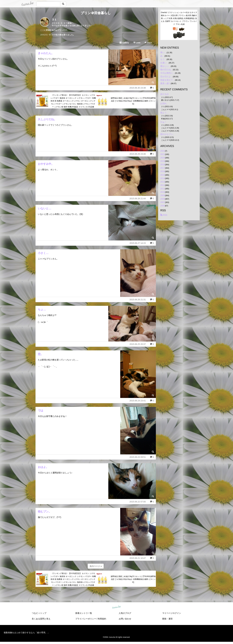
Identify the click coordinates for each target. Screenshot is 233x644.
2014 (163, 178)
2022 (163, 151)
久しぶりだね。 (47, 119)
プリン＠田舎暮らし (96, 13)
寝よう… (164, 113)
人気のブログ (125, 613)
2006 (163, 206)
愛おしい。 (166, 66)
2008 (163, 199)
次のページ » (96, 566)
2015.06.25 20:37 (138, 344)
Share (148, 43)
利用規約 (102, 619)
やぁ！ (163, 122)
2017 (163, 168)
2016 (163, 171)
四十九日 (164, 94)
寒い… (163, 52)
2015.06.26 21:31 (138, 300)
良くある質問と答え (41, 619)
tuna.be (116, 607)
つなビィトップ (39, 613)
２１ (54, 20)
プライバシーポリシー (86, 619)
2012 (163, 185)
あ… (162, 56)
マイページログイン (172, 613)
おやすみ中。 (46, 164)
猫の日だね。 (167, 70)
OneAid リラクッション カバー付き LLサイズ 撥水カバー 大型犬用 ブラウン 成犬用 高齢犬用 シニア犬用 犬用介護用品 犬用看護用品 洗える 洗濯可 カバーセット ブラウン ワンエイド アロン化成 (179, 18)
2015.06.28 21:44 (138, 199)
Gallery (124, 43)
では (41, 411)
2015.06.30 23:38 (138, 88)
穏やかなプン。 (168, 134)
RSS (164, 215)
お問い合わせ (125, 619)
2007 (163, 202)
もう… (163, 59)
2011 (163, 189)
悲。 (41, 354)
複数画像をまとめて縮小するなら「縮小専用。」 (27, 633)
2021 (163, 154)
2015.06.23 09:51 (138, 457)
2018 (163, 164)
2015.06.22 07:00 (138, 502)
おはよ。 (43, 467)
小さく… (43, 253)
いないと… (45, 208)
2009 (163, 195)
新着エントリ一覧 (84, 613)
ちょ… (42, 310)
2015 (163, 175)
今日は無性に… (168, 73)
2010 (163, 192)
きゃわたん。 (46, 53)
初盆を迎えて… (168, 80)
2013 (163, 182)
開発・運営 (167, 619)
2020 (163, 158)
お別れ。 (164, 103)
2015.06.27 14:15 (138, 243)
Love (137, 43)
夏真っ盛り (166, 83)
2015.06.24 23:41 (138, 401)
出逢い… (164, 63)
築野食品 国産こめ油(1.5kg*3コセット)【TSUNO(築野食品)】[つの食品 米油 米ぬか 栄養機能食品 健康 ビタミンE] (133, 101)
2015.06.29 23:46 (138, 154)
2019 (163, 161)
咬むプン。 (45, 512)
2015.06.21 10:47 (138, 558)
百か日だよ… (167, 77)
